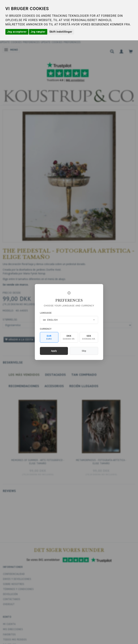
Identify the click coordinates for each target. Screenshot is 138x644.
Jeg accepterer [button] (17, 32)
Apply (54, 351)
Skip (84, 351)
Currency (46, 329)
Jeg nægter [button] (38, 32)
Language (46, 313)
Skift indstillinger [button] (61, 32)
